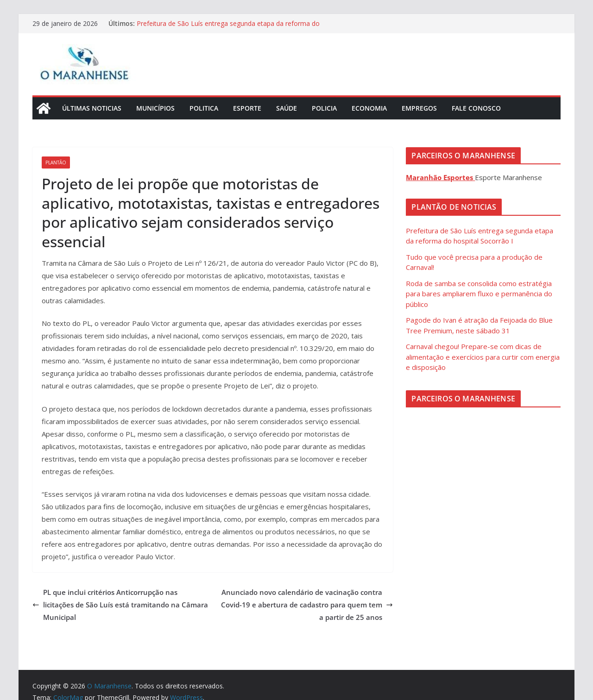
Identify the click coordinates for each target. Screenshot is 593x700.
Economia (369, 108)
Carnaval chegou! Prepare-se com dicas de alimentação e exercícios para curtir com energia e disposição (483, 357)
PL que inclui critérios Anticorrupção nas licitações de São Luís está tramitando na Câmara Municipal (120, 605)
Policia (324, 108)
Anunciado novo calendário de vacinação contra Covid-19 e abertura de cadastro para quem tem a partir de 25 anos (307, 605)
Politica (204, 108)
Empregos (419, 108)
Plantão (56, 162)
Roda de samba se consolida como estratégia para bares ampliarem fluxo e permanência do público (479, 294)
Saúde (287, 108)
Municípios (155, 108)
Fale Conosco (476, 108)
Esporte (247, 108)
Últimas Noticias (92, 108)
